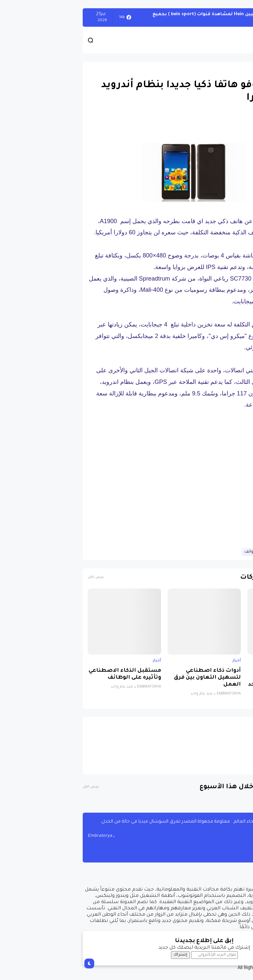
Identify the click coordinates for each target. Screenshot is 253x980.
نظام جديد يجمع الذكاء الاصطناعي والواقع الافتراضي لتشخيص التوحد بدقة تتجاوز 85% (207, 681)
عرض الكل (18, 577)
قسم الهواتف (179, 552)
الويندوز (236, 17)
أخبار (239, 661)
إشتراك (103, 955)
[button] (236, 197)
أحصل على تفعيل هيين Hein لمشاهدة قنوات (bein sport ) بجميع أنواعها (147, 17)
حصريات (235, 70)
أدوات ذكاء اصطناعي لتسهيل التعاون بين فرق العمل (130, 678)
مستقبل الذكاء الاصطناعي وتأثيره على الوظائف (47, 674)
